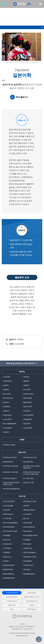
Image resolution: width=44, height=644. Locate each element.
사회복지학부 (7, 381)
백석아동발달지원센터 (31, 535)
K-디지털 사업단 (29, 478)
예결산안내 (12, 605)
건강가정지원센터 (9, 501)
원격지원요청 (32, 609)
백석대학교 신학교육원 (10, 466)
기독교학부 (7, 377)
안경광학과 (7, 407)
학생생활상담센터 (29, 574)
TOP (39, 641)
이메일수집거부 (12, 601)
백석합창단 (27, 540)
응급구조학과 (28, 407)
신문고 (12, 609)
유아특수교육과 (28, 394)
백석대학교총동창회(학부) (11, 489)
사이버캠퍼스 (7, 548)
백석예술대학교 (28, 462)
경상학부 (6, 385)
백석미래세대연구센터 (10, 531)
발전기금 (26, 518)
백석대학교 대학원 (9, 445)
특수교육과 (7, 394)
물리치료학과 (28, 402)
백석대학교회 (28, 523)
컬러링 (32, 605)
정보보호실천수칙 (32, 601)
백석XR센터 (27, 544)
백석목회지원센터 (9, 527)
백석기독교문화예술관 (10, 523)
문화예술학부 (28, 419)
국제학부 (6, 432)
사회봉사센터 (28, 548)
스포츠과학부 (7, 419)
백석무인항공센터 (29, 527)
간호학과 (6, 411)
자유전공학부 (28, 428)
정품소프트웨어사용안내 (32, 597)
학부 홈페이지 (22, 97)
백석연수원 (7, 540)
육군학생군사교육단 (30, 557)
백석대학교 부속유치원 (10, 472)
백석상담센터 (28, 531)
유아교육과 (27, 390)
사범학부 (6, 390)
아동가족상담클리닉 (30, 552)
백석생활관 (7, 535)
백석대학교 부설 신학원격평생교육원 (32, 467)
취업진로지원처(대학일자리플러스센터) (11, 483)
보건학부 (6, 402)
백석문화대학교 (8, 462)
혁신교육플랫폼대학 (10, 424)
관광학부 (26, 385)
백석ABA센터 (7, 544)
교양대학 (26, 506)
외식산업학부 (7, 428)
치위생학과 (27, 411)
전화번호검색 (32, 593)
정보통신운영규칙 (12, 597)
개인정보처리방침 (12, 593)
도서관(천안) (27, 514)
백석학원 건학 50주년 (10, 457)
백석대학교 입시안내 (30, 457)
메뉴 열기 (40, 4)
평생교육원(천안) (9, 574)
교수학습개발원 (8, 506)
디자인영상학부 (28, 415)
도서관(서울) (7, 518)
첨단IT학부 (27, 424)
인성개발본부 (28, 561)
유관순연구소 (7, 557)
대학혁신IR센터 (8, 514)
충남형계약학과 (8, 569)
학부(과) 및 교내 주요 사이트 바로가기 (21, 363)
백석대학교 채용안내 (10, 478)
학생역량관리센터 (9, 578)
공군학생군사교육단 (30, 501)
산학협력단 (7, 552)
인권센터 (6, 561)
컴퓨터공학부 (28, 398)
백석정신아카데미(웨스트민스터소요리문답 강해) (32, 473)
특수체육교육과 (8, 398)
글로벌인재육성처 (29, 510)
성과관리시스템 (28, 483)
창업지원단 (27, 569)
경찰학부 (26, 381)
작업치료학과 (7, 415)
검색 (4, 5)
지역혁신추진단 (28, 565)
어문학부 (26, 377)
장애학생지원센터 (9, 565)
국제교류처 (7, 510)
